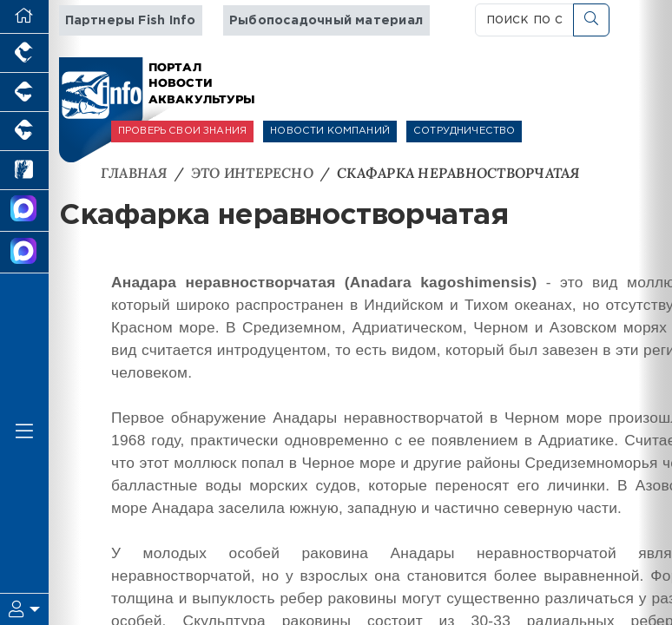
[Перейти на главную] (24, 17)
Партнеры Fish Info (131, 20)
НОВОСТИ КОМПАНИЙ (330, 131)
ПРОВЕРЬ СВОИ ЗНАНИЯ (182, 131)
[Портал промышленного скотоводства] (24, 132)
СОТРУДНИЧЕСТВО (464, 131)
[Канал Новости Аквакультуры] (24, 211)
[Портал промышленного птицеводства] (24, 53)
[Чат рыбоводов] (24, 253)
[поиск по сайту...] (525, 20)
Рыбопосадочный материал (326, 20)
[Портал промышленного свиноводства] (24, 92)
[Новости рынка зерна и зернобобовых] (24, 171)
